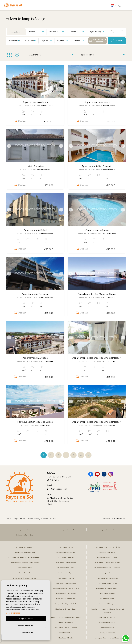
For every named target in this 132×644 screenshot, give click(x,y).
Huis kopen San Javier (66, 568)
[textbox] (37, 32)
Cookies (45, 519)
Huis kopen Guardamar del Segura (107, 638)
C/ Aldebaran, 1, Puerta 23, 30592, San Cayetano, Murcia (60, 501)
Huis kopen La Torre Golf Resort (107, 563)
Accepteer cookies (26, 618)
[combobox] (36, 32)
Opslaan (20, 121)
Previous (8, 82)
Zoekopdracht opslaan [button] (97, 41)
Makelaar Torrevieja (107, 617)
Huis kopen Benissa (66, 622)
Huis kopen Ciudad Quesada (66, 628)
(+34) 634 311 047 (56, 477)
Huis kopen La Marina (66, 578)
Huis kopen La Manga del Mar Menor (25, 563)
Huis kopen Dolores (107, 573)
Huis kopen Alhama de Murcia (25, 578)
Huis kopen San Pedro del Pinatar (107, 568)
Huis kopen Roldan (25, 568)
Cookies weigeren (26, 632)
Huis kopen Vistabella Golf (25, 552)
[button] (126, 5)
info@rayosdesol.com (57, 489)
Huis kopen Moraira (66, 638)
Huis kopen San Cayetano (25, 547)
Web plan (53, 519)
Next (62, 82)
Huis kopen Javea (107, 599)
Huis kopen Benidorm (107, 633)
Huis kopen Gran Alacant (66, 552)
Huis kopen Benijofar (107, 622)
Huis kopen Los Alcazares (25, 530)
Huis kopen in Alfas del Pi (66, 599)
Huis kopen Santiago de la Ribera (66, 588)
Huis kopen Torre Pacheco (66, 563)
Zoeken (117, 41)
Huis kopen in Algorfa (66, 573)
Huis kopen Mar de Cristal (107, 557)
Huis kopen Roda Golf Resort (107, 588)
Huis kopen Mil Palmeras (107, 583)
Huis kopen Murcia (66, 547)
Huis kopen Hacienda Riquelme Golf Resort (25, 557)
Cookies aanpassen (26, 625)
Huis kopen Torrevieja (25, 535)
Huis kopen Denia (107, 628)
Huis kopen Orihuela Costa (107, 530)
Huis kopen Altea (66, 633)
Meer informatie (13, 613)
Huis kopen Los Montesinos (107, 578)
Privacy (37, 519)
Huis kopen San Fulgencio (66, 583)
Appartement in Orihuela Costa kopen (66, 617)
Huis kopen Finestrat (66, 530)
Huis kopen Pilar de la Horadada (107, 547)
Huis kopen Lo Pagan (66, 557)
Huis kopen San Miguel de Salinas (66, 604)
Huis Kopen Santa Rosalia (25, 573)
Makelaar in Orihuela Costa (66, 609)
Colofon (30, 519)
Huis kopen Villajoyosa (107, 604)
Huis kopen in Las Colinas (66, 594)
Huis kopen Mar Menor (107, 552)
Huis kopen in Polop (107, 594)
